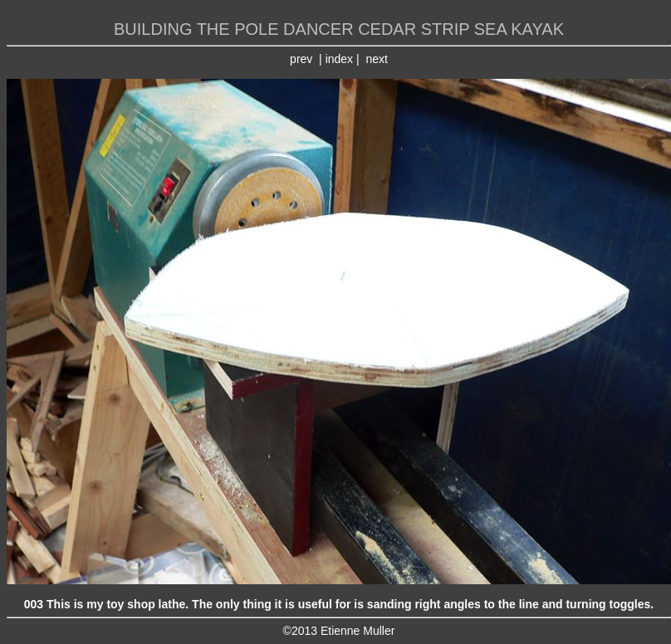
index (339, 59)
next (376, 59)
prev (301, 59)
